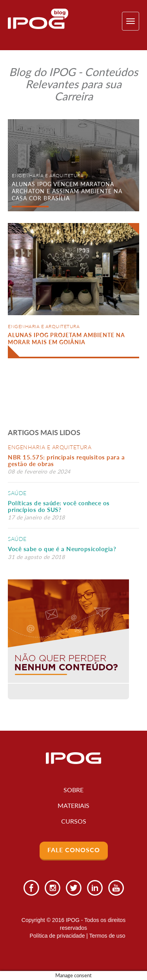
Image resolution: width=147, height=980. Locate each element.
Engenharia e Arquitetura (50, 447)
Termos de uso (107, 936)
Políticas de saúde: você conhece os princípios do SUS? (59, 506)
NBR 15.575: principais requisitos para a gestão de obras (66, 460)
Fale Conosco (74, 850)
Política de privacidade (57, 936)
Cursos (74, 821)
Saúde (17, 493)
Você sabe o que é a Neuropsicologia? (62, 549)
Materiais (73, 805)
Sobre (73, 790)
